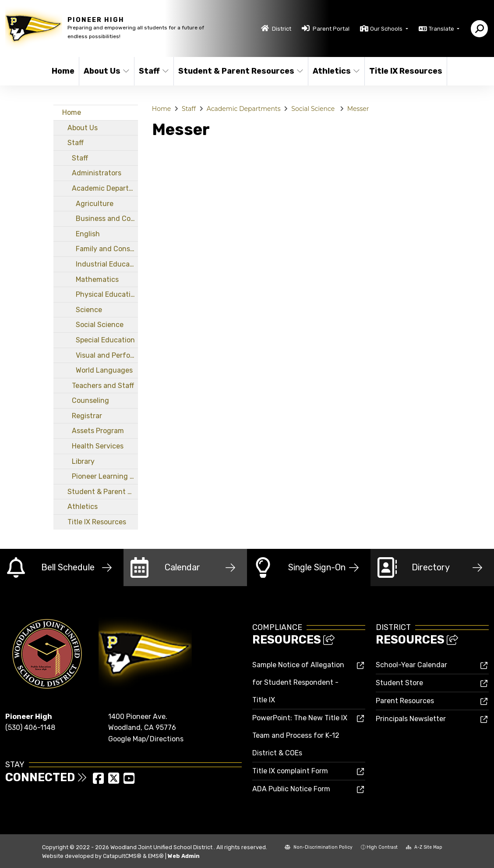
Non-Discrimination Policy (319, 847)
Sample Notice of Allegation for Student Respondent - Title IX (298, 682)
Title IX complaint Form (290, 771)
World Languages (104, 370)
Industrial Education (107, 264)
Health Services (98, 446)
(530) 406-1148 (30, 727)
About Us (106, 71)
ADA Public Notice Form (291, 789)
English (88, 234)
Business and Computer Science (107, 219)
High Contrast (382, 847)
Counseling (90, 400)
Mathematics (97, 279)
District (282, 29)
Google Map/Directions (146, 739)
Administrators (97, 173)
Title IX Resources (404, 71)
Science (89, 310)
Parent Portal (331, 29)
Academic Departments (105, 188)
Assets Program (98, 431)
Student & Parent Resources (236, 71)
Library (83, 461)
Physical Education (107, 294)
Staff (154, 71)
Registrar (87, 416)
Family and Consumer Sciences (107, 249)
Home (63, 71)
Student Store (399, 683)
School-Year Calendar (411, 665)
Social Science (100, 325)
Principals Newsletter (411, 719)
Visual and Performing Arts (107, 355)
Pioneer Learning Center (105, 476)
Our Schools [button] (387, 29)
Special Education (105, 340)
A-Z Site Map (424, 847)
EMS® (156, 856)
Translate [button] (442, 29)
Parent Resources (405, 701)
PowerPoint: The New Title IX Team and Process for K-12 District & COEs (300, 735)
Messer (358, 109)
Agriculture (95, 204)
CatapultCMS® (122, 856)
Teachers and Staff (103, 386)
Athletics (336, 71)
